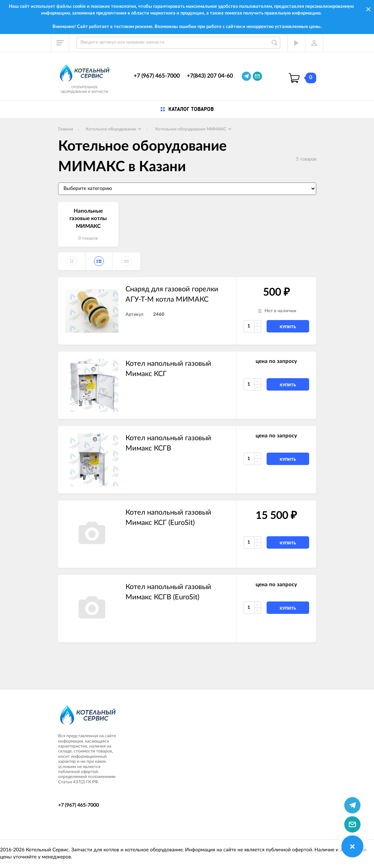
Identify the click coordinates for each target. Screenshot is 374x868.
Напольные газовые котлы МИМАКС (88, 219)
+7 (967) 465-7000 (157, 76)
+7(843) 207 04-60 (210, 76)
